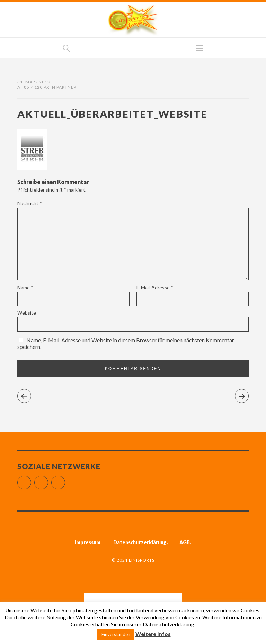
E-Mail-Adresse (155, 287)
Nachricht (30, 203)
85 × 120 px (37, 87)
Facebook (31, 480)
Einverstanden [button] (116, 634)
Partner (66, 87)
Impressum (88, 542)
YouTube (65, 480)
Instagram (48, 480)
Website (27, 313)
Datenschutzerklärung (140, 542)
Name (25, 287)
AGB (185, 542)
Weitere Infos (153, 634)
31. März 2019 (34, 82)
